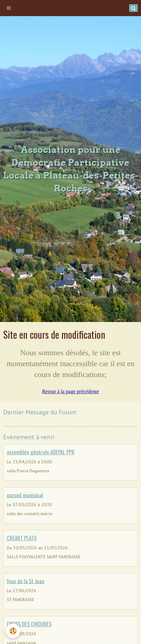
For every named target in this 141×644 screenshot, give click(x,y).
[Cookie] (13, 631)
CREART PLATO (22, 538)
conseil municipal (25, 495)
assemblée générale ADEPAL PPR (41, 452)
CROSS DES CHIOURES (29, 624)
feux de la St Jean (26, 581)
